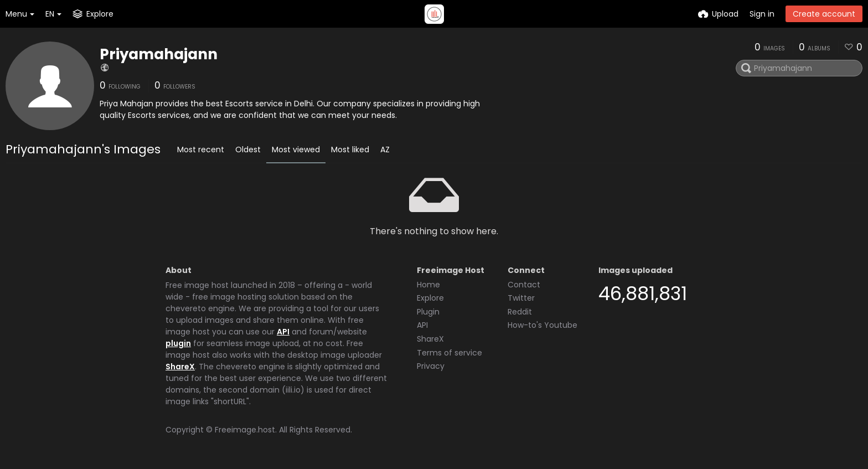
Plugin (428, 312)
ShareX (180, 367)
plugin (178, 343)
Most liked (350, 150)
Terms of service (449, 353)
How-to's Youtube (542, 325)
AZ (385, 150)
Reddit (520, 312)
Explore (430, 298)
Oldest (248, 150)
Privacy (431, 366)
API (283, 332)
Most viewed (296, 150)
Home (428, 285)
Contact (524, 285)
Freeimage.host (245, 430)
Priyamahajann (159, 54)
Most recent (201, 150)
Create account (824, 14)
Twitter (521, 298)
